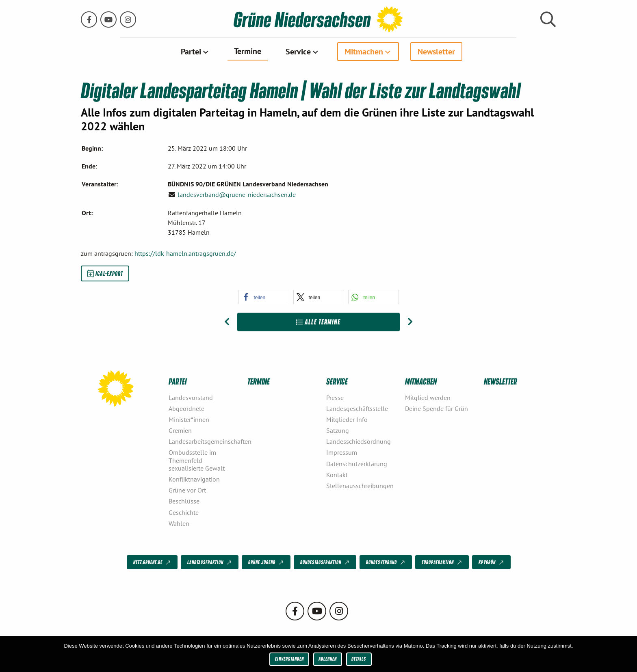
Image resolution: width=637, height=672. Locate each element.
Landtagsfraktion (210, 562)
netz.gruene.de (153, 562)
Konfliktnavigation (194, 479)
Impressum (342, 452)
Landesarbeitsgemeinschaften (205, 441)
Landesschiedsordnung (359, 441)
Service (298, 52)
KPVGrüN (492, 562)
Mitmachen (364, 52)
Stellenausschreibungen (360, 486)
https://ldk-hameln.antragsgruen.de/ (185, 253)
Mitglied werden (428, 397)
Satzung (338, 430)
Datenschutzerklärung (357, 463)
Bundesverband (386, 562)
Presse (335, 397)
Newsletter (436, 52)
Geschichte (184, 512)
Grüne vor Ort (187, 490)
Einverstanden (289, 659)
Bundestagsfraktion (325, 562)
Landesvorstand (191, 397)
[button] (264, 297)
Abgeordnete (186, 408)
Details (359, 659)
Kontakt (337, 474)
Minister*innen (189, 419)
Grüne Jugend (266, 562)
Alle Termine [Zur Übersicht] (318, 322)
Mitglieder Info (347, 419)
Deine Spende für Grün (437, 408)
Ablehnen (328, 659)
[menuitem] (195, 52)
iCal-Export (105, 273)
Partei (191, 52)
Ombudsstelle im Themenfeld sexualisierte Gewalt (197, 460)
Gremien (180, 430)
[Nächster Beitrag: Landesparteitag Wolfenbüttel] (410, 322)
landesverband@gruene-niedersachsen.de (237, 194)
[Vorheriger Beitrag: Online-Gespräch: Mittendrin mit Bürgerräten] (227, 322)
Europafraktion (442, 562)
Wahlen (179, 523)
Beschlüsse (184, 501)
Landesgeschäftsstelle (357, 408)
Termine (248, 51)
